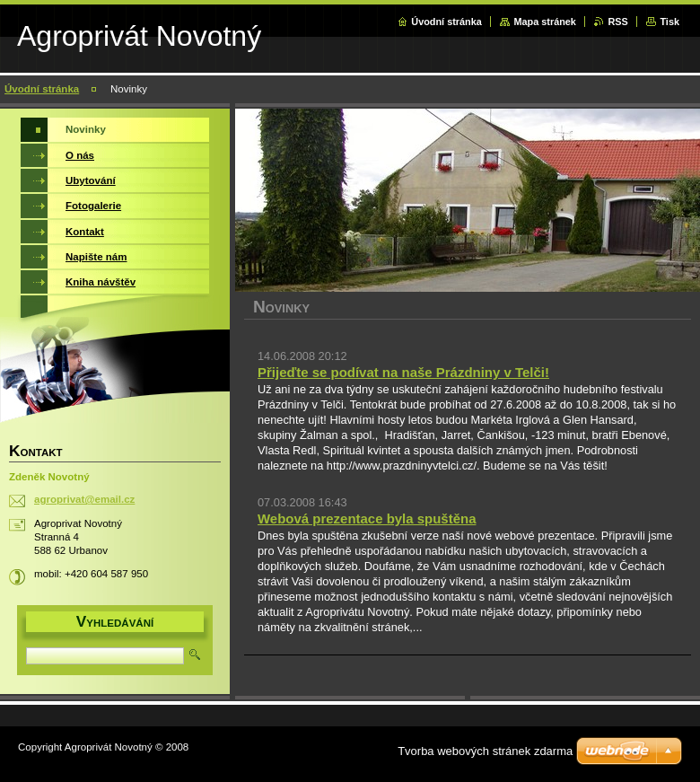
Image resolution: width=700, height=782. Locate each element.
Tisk (669, 22)
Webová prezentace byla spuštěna (367, 518)
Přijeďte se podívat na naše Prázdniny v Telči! (403, 372)
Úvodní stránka (446, 22)
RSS (617, 22)
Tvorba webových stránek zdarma (485, 751)
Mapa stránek (545, 22)
